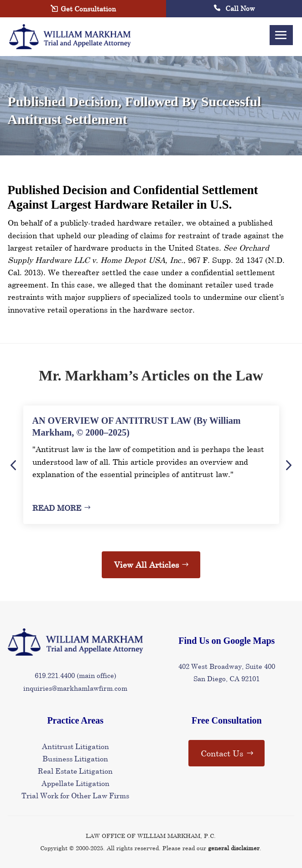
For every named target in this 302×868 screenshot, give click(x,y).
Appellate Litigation (75, 783)
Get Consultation (88, 9)
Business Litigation (75, 758)
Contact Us (222, 753)
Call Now (234, 8)
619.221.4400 (55, 675)
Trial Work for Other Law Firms (75, 795)
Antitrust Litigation (75, 746)
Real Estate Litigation (75, 771)
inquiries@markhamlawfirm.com (75, 688)
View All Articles (146, 565)
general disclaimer (234, 848)
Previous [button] (13, 465)
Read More (57, 508)
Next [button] (288, 465)
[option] (151, 465)
